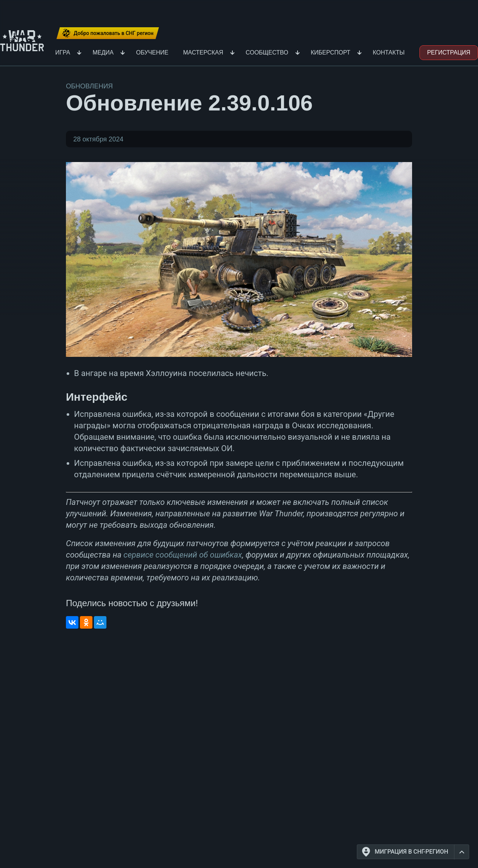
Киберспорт (331, 52)
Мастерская (203, 52)
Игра (63, 52)
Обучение (152, 52)
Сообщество (267, 52)
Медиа (103, 52)
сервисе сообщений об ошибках (183, 555)
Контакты (389, 52)
